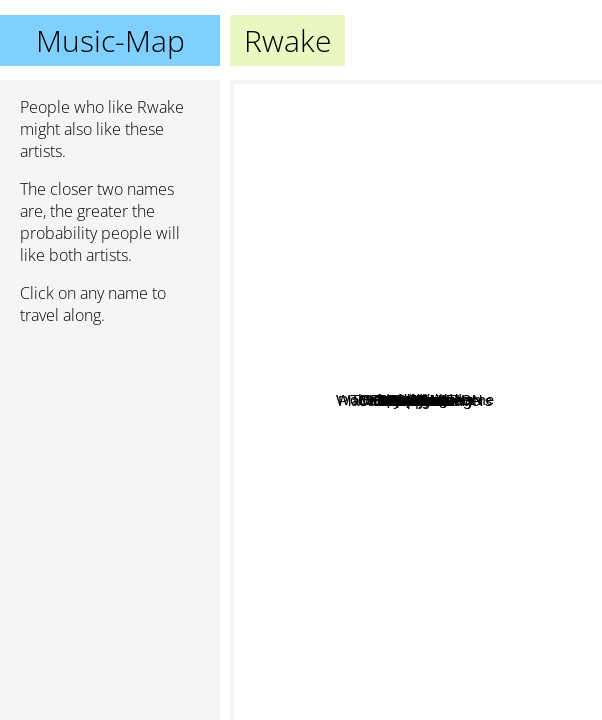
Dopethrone (483, 196)
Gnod (479, 502)
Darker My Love (357, 417)
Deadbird (401, 318)
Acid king (509, 291)
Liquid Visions (387, 298)
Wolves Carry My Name (317, 151)
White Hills (492, 456)
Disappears (366, 463)
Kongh (400, 539)
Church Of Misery (523, 476)
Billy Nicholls (280, 508)
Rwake (416, 400)
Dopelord (491, 385)
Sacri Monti (417, 338)
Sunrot (365, 500)
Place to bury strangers (405, 491)
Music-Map (110, 40)
